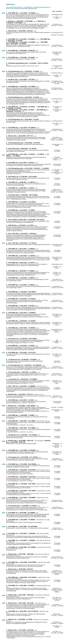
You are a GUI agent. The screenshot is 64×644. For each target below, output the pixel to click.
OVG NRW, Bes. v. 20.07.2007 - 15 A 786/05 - (22, 428)
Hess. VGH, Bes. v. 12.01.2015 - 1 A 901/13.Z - (23, 234)
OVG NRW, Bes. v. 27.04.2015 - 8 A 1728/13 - (22, 202)
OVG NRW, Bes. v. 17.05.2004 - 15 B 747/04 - (22, 484)
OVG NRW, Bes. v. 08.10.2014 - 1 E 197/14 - (22, 263)
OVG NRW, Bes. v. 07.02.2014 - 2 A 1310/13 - (22, 299)
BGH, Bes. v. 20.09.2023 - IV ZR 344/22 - (21, 21)
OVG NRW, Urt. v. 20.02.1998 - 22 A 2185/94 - (22, 547)
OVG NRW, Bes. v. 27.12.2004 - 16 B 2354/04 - (23, 464)
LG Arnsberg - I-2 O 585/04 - (57, 342)
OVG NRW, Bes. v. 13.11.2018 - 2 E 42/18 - (22, 110)
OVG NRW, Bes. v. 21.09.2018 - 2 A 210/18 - (22, 107)
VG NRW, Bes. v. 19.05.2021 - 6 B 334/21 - (22, 58)
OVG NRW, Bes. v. (57, 507)
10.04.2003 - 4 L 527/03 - (57, 502)
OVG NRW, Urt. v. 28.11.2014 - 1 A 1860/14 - (22, 249)
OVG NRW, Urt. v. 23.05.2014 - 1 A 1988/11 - (22, 271)
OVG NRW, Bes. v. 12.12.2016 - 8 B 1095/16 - (22, 128)
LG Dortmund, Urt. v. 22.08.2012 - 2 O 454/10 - (23, 360)
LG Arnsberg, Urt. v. (57, 24)
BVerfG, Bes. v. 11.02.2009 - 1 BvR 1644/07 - (22, 406)
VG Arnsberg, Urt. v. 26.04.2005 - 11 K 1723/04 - (23, 457)
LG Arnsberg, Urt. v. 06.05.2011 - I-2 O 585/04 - (23, 379)
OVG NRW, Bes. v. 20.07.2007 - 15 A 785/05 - (22, 421)
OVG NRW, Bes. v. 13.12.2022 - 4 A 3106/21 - (22, 42)
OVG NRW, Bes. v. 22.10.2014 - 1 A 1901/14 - (22, 256)
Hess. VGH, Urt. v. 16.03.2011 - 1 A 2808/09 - (22, 386)
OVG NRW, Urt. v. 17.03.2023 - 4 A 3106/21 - (22, 39)
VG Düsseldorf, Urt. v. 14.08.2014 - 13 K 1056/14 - (57, 259)
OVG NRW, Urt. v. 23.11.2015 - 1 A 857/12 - (22, 163)
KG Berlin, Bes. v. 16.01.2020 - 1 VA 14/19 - (22, 80)
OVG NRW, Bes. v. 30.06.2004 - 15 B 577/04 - (22, 477)
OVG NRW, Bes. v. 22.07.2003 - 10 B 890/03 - (22, 498)
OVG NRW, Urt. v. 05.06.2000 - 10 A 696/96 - (22, 513)
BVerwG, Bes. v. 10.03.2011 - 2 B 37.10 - (21, 394)
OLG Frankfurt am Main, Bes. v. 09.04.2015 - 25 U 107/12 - (27, 220)
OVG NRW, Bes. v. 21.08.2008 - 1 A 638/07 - (22, 415)
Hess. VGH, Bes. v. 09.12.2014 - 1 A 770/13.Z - (23, 243)
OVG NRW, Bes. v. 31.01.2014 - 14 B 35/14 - (22, 306)
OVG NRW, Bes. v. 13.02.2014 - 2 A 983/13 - (22, 278)
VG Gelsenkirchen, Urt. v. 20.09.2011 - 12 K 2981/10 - (25, 365)
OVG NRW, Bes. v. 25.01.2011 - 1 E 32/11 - (22, 400)
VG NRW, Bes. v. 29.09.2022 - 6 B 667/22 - (22, 51)
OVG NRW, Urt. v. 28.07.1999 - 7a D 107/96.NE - (23, 527)
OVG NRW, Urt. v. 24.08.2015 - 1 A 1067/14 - (22, 182)
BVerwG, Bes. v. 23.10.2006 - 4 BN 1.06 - (21, 441)
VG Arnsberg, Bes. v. (57, 500)
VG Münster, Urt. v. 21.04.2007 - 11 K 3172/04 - (23, 435)
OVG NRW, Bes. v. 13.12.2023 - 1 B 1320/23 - (22, 13)
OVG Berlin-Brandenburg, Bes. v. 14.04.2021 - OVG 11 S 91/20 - (28, 63)
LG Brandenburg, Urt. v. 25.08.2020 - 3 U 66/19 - (24, 71)
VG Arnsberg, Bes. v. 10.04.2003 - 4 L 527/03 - (23, 506)
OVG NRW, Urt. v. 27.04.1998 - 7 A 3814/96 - (22, 534)
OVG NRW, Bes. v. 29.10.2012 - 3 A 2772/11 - (22, 353)
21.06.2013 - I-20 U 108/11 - (57, 383)
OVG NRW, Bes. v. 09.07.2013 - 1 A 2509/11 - (22, 328)
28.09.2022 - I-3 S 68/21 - (57, 26)
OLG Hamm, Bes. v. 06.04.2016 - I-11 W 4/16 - (23, 149)
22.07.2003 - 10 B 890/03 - (57, 509)
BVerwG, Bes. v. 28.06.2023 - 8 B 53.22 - (21, 31)
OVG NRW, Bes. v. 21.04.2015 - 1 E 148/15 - (22, 210)
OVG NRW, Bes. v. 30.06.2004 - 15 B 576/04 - (22, 470)
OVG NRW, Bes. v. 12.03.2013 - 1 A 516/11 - (22, 346)
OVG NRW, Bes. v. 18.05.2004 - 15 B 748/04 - (22, 491)
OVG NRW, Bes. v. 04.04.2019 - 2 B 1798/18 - (22, 87)
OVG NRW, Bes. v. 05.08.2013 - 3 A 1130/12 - (22, 321)
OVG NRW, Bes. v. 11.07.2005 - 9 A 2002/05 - (22, 450)
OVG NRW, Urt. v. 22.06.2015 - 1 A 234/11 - (57, 138)
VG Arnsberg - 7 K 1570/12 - (57, 204)
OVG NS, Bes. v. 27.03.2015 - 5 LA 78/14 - (21, 225)
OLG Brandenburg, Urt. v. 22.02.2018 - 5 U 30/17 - (24, 119)
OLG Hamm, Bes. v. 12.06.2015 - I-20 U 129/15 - (23, 195)
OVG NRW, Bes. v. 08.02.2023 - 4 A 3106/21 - (27, 43)
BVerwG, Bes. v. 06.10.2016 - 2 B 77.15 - (21, 136)
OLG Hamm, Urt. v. (57, 381)
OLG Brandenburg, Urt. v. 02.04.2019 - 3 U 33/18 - (24, 97)
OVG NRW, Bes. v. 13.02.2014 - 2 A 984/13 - (22, 285)
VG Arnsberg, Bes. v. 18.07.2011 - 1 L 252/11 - (23, 372)
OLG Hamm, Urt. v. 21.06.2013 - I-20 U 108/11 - (23, 339)
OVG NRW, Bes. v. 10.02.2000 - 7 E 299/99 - (22, 520)
